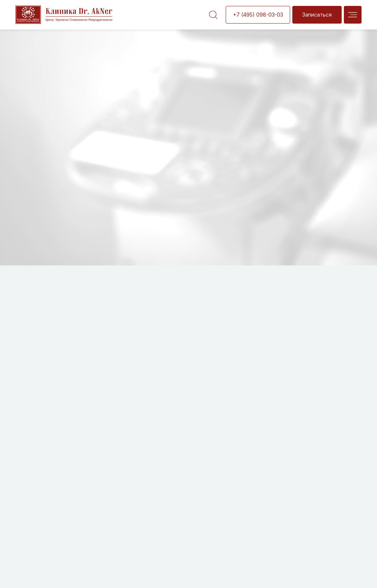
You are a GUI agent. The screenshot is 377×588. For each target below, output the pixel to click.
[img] (353, 15)
